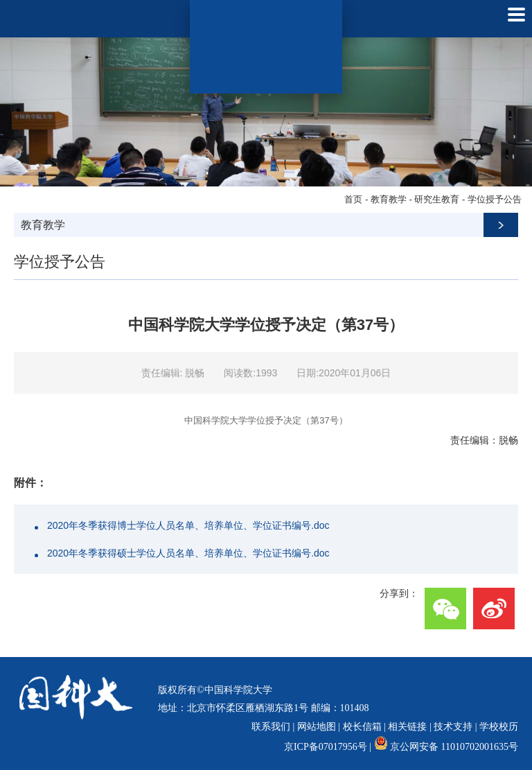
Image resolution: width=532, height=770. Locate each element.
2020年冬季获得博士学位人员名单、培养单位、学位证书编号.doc (188, 525)
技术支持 (453, 727)
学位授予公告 (495, 199)
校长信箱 (362, 727)
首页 (353, 199)
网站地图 (317, 727)
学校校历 (499, 727)
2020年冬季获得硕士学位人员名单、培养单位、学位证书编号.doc (188, 553)
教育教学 (389, 199)
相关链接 (407, 727)
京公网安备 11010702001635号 (454, 747)
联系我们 (271, 727)
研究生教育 (437, 199)
